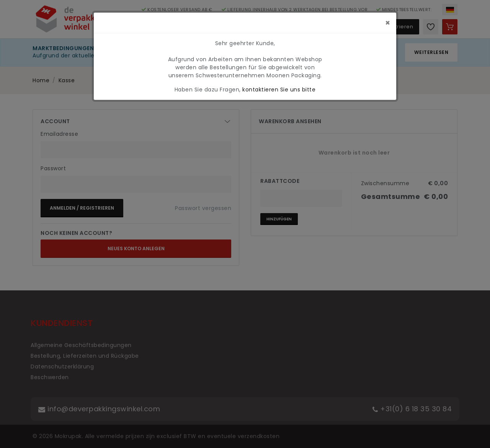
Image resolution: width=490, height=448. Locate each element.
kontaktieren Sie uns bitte (279, 90)
